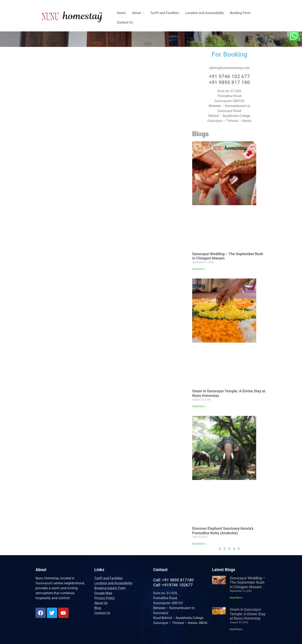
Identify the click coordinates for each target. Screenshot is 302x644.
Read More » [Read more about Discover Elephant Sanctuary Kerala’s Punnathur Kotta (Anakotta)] (199, 544)
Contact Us (125, 22)
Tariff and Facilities (165, 13)
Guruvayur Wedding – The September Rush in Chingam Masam (248, 582)
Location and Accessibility (204, 13)
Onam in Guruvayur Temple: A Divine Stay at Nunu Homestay (248, 614)
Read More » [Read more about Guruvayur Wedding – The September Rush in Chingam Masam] (199, 269)
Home (121, 13)
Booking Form (240, 13)
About (138, 13)
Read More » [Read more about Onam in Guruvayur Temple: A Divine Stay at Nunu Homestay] (199, 406)
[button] (138, 13)
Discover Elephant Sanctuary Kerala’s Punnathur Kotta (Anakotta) (223, 531)
